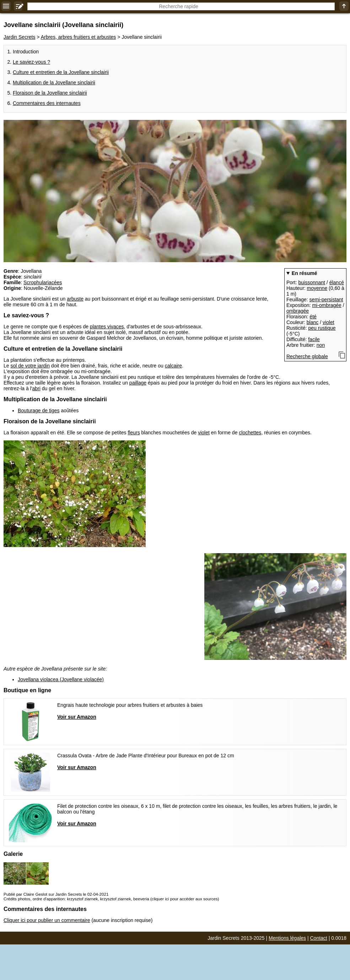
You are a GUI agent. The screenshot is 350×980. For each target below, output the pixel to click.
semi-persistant (326, 300)
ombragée (298, 311)
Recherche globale (307, 356)
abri (36, 388)
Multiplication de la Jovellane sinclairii (54, 83)
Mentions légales (287, 938)
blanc (313, 322)
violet (329, 322)
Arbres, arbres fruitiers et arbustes (79, 37)
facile (314, 339)
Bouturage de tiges (39, 410)
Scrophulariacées (43, 282)
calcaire (173, 366)
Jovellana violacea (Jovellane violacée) (61, 679)
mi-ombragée (327, 305)
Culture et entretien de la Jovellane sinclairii (61, 72)
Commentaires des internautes (47, 103)
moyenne (317, 288)
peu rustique (322, 328)
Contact (319, 938)
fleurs (134, 433)
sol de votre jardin (30, 366)
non (321, 345)
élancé (337, 282)
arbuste (75, 299)
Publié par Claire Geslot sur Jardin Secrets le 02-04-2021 (56, 894)
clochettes (250, 433)
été (313, 317)
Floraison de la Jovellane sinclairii (50, 93)
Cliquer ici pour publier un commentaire (47, 920)
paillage (138, 383)
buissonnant (312, 282)
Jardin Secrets (19, 37)
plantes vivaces (107, 327)
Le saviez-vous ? (31, 62)
